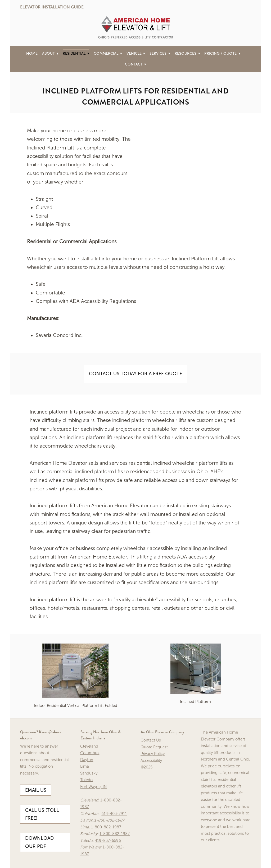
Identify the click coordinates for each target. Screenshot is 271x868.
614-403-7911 (114, 814)
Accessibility (151, 761)
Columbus (90, 753)
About (50, 53)
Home (32, 53)
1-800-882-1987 (109, 820)
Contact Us (151, 740)
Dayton (87, 760)
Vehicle (136, 53)
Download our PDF (39, 842)
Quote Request (154, 747)
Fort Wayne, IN (93, 787)
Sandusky (89, 773)
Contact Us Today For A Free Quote (135, 374)
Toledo (86, 780)
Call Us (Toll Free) (42, 814)
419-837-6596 (108, 841)
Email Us (36, 790)
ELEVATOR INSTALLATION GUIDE (52, 7)
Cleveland (89, 746)
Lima (85, 766)
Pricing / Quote (222, 53)
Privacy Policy (153, 754)
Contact (136, 64)
